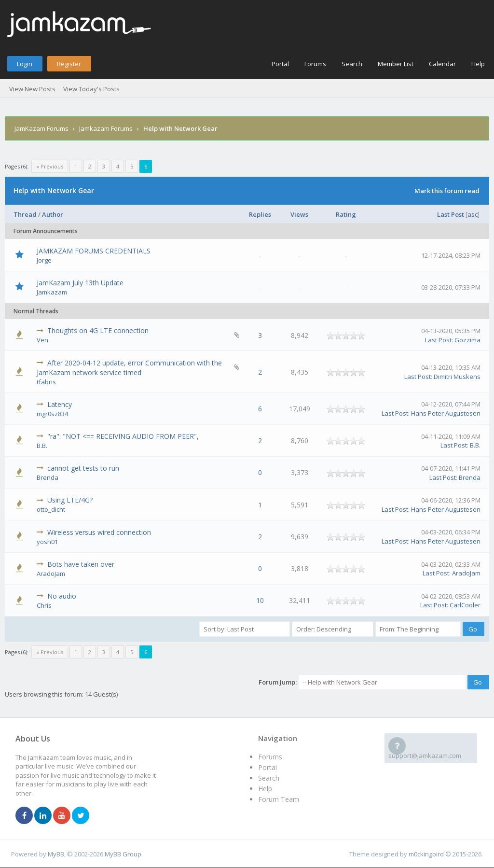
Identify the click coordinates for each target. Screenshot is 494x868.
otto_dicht (51, 509)
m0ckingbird (426, 854)
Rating (346, 214)
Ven (42, 340)
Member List (396, 64)
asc (473, 214)
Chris (44, 605)
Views (299, 214)
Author (53, 214)
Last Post (451, 214)
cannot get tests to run (83, 468)
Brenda (48, 477)
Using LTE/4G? (70, 500)
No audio (62, 596)
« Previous (50, 166)
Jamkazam (52, 292)
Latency (60, 404)
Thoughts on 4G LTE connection (98, 330)
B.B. (42, 446)
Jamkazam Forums (106, 128)
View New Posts (32, 89)
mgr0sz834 (52, 414)
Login (25, 64)
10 (260, 600)
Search (352, 64)
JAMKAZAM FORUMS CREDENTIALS (94, 251)
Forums (315, 64)
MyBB (56, 854)
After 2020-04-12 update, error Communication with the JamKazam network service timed (129, 368)
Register (69, 64)
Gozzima (467, 340)
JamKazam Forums (41, 128)
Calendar (442, 64)
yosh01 (47, 542)
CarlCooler (465, 605)
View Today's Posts (91, 89)
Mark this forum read (447, 191)
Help (478, 64)
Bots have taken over (81, 564)
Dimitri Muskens (457, 377)
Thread (25, 214)
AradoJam (51, 574)
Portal (280, 64)
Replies (260, 214)
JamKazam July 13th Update (80, 283)
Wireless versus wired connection (99, 532)
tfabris (46, 382)
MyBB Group (123, 854)
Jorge (44, 260)
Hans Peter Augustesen (446, 413)
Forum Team (279, 799)
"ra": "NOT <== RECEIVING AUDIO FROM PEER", (123, 436)
